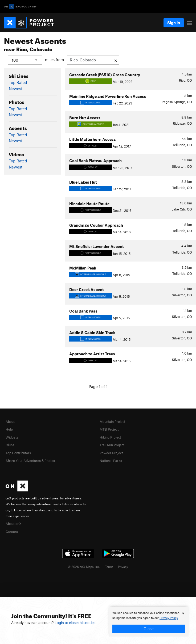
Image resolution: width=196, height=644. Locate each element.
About (10, 422)
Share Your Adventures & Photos (30, 460)
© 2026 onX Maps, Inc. (84, 567)
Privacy (123, 567)
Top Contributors (18, 453)
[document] (149, 622)
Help (9, 429)
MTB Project (109, 429)
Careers (12, 531)
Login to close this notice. (75, 623)
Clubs (10, 445)
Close (149, 629)
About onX (14, 524)
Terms (109, 567)
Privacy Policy (169, 618)
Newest (16, 88)
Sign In (174, 23)
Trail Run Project (112, 445)
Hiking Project (110, 437)
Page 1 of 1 (98, 386)
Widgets (12, 437)
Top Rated (18, 82)
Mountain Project (112, 422)
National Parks (111, 460)
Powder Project (111, 453)
